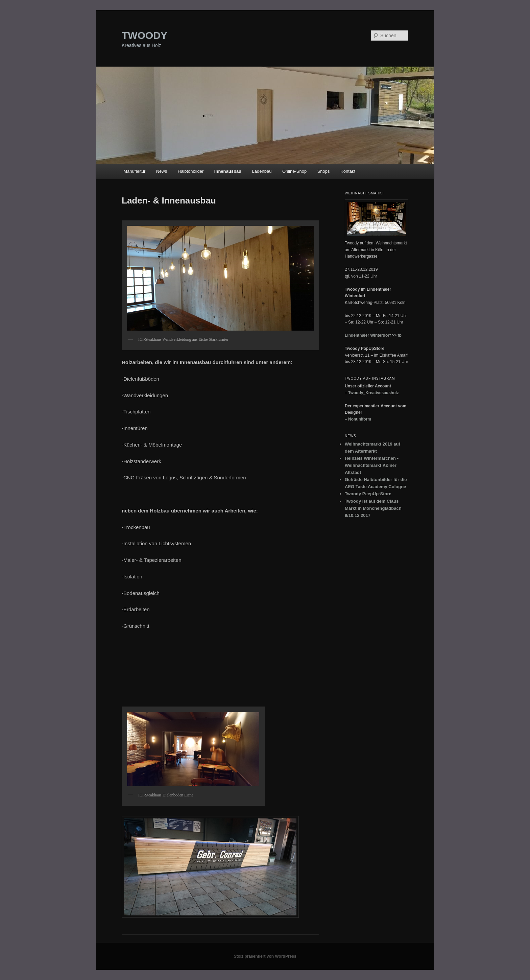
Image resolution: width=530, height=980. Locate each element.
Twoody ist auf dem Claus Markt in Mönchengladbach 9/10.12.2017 (373, 508)
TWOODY (144, 35)
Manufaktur (134, 171)
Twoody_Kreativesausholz (374, 393)
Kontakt (348, 171)
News (162, 171)
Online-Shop (294, 171)
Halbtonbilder (191, 171)
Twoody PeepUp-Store (368, 494)
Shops (324, 171)
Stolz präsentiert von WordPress (265, 956)
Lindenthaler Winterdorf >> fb (373, 335)
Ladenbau (262, 171)
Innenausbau (228, 171)
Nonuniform (360, 419)
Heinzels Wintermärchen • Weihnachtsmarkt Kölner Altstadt (372, 465)
